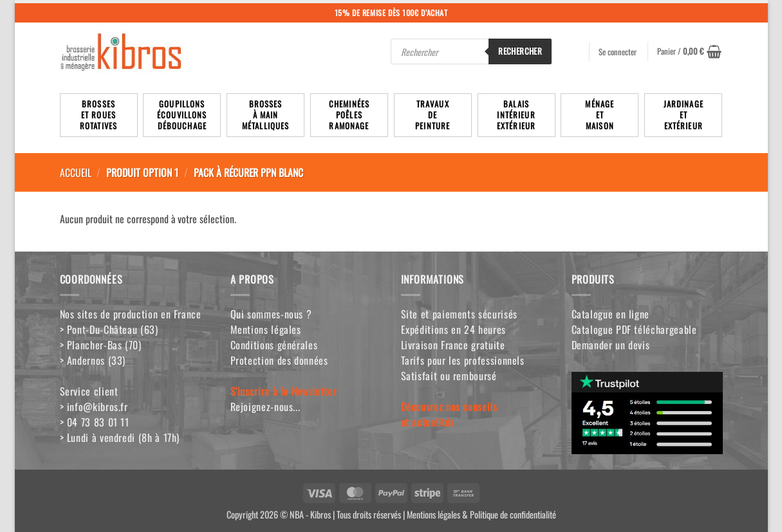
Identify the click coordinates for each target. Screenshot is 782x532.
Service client (89, 391)
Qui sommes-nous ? (271, 314)
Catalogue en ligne (611, 314)
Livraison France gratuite (453, 345)
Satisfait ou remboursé (449, 376)
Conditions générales (274, 345)
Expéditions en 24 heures (453, 329)
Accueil (76, 172)
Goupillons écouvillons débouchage (182, 115)
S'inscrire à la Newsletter (284, 391)
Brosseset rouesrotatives (98, 115)
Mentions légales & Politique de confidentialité (481, 514)
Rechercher (520, 51)
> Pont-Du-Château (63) (109, 329)
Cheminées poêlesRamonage (349, 115)
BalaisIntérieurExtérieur (516, 115)
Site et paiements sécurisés (459, 314)
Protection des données (279, 360)
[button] (689, 51)
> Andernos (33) (93, 360)
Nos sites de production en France (131, 314)
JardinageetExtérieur (684, 115)
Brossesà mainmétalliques (266, 115)
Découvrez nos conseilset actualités (449, 414)
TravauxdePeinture (433, 115)
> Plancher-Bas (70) (101, 345)
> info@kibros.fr (94, 407)
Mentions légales (266, 329)
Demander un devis (611, 345)
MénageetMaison (600, 115)
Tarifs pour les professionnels (463, 360)
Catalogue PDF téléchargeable (634, 329)
